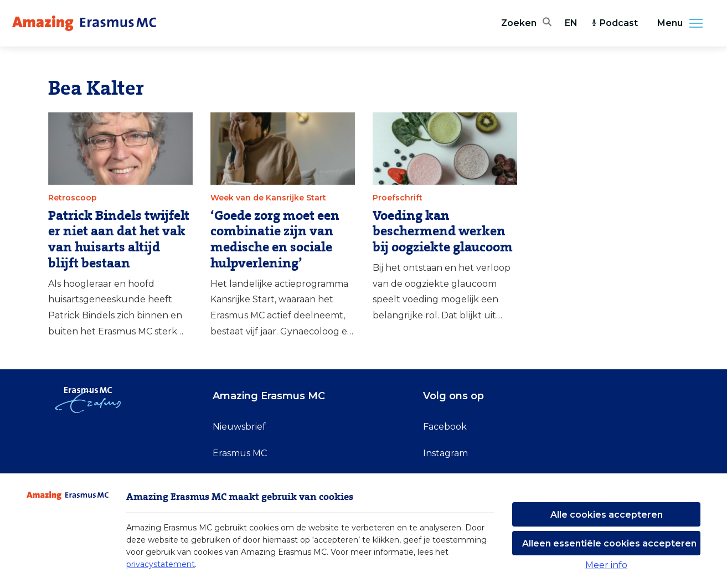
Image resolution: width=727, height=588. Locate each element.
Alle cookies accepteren (607, 515)
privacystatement (161, 564)
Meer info (606, 565)
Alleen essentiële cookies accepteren (609, 543)
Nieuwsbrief (239, 427)
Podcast (614, 23)
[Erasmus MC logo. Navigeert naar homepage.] (84, 23)
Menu (683, 23)
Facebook (445, 427)
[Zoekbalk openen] (526, 23)
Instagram (445, 453)
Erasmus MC (240, 453)
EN (571, 23)
